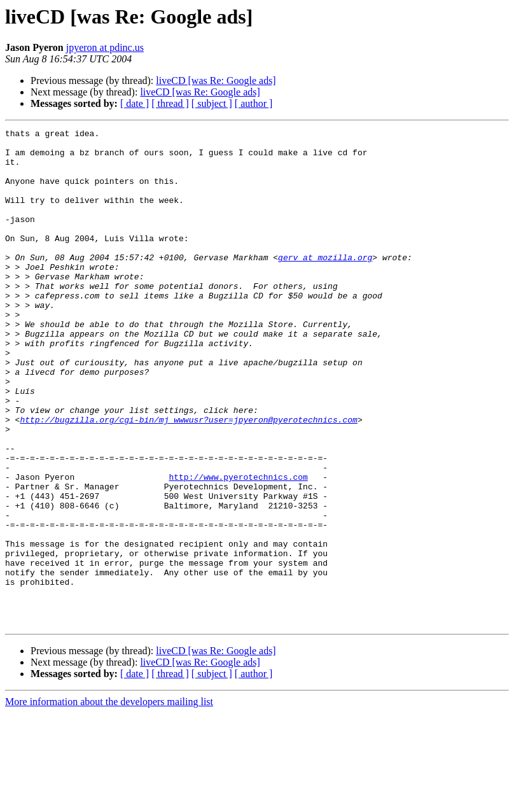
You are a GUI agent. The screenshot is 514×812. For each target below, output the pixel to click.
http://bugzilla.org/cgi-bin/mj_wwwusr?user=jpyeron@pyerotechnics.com (188, 479)
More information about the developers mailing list (109, 801)
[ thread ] (170, 103)
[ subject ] (212, 103)
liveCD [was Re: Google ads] (216, 80)
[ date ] (135, 103)
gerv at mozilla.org (325, 284)
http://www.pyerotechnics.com (238, 547)
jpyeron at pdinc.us (105, 47)
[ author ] (254, 103)
